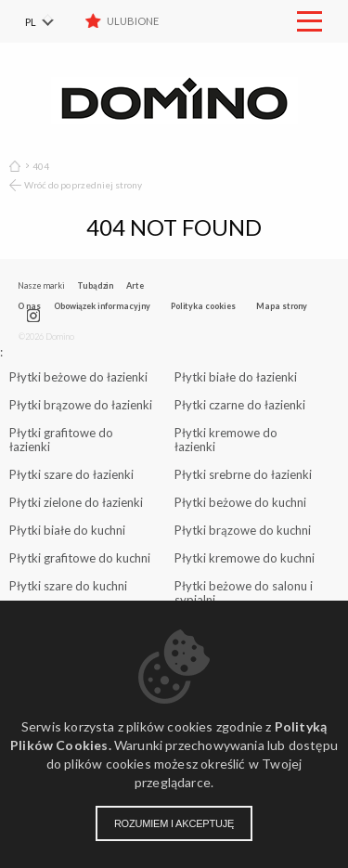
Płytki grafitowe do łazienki (61, 440)
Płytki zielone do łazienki (76, 502)
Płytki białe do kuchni (67, 530)
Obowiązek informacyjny (102, 306)
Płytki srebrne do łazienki (243, 474)
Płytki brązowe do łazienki (81, 405)
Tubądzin (95, 285)
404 (41, 166)
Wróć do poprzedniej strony (83, 185)
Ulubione (133, 21)
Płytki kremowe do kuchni (245, 558)
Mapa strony (282, 306)
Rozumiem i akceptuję (174, 823)
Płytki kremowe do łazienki (226, 440)
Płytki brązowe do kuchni (243, 530)
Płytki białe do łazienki (236, 377)
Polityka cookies (203, 306)
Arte (135, 285)
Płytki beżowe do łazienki (78, 377)
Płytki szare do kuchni (68, 586)
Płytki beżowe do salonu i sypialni (244, 593)
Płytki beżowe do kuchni (240, 502)
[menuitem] (51, 21)
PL (31, 22)
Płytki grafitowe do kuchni (80, 558)
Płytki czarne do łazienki (240, 405)
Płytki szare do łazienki (71, 474)
